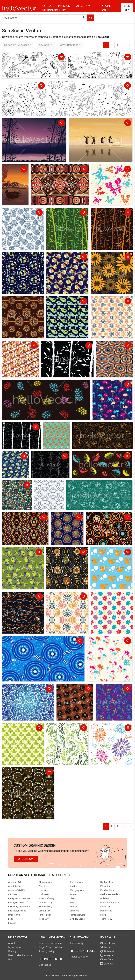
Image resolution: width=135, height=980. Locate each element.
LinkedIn (107, 964)
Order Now (26, 859)
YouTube (107, 960)
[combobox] (18, 45)
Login (105, 10)
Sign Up (127, 8)
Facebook (108, 943)
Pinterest (107, 951)
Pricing (106, 6)
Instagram (108, 955)
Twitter (106, 947)
